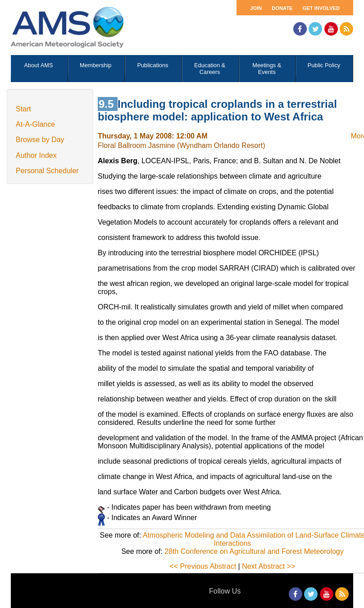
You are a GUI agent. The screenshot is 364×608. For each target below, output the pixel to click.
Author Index (36, 155)
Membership (96, 65)
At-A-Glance (35, 124)
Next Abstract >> (268, 566)
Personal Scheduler (47, 171)
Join (256, 8)
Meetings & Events (267, 69)
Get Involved (321, 8)
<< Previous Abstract (203, 566)
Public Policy (324, 65)
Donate (282, 8)
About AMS (39, 65)
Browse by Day (40, 140)
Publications (152, 65)
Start (23, 109)
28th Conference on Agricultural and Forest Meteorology (254, 551)
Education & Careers (210, 69)
